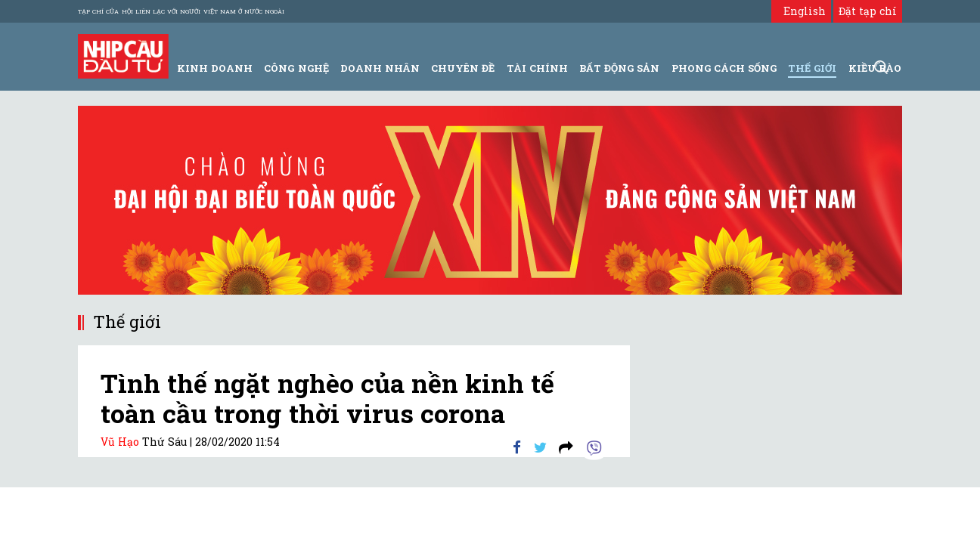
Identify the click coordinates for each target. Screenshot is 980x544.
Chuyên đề (463, 68)
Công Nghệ (296, 68)
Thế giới (812, 68)
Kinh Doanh (215, 68)
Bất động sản (619, 68)
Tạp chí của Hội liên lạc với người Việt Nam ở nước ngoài (181, 11)
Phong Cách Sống (724, 68)
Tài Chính (537, 68)
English (801, 11)
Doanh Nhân (380, 68)
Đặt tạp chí (868, 11)
